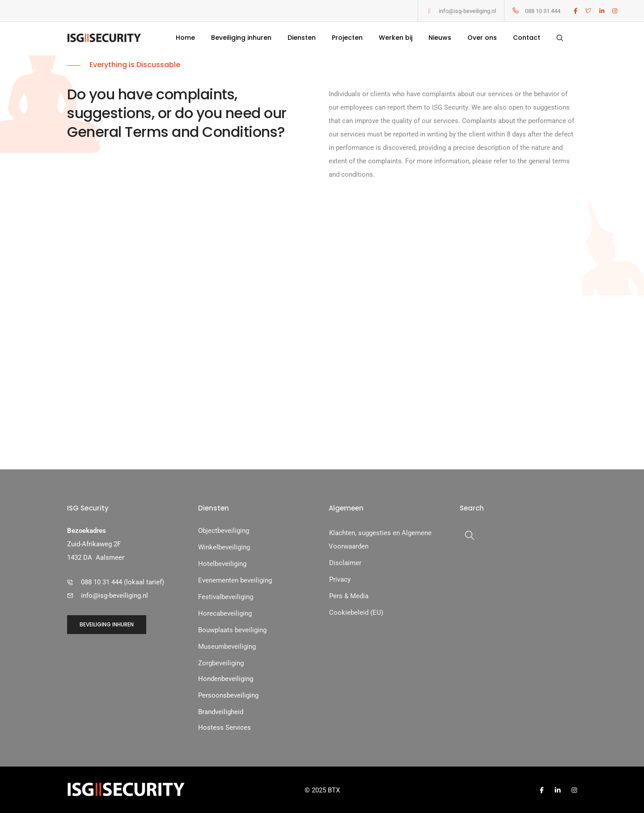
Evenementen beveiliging (235, 580)
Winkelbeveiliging (224, 547)
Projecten (347, 38)
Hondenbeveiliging (226, 678)
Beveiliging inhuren (241, 38)
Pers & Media (349, 596)
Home (185, 38)
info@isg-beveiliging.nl (467, 11)
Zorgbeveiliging (221, 663)
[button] (108, 322)
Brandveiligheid (221, 711)
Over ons (482, 38)
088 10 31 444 (543, 11)
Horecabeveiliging (225, 613)
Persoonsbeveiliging (228, 695)
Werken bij (396, 38)
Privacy (340, 579)
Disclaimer (345, 562)
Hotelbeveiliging (222, 563)
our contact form (312, 297)
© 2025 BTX (322, 790)
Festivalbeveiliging (226, 596)
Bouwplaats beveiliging (232, 630)
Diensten (302, 38)
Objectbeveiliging (224, 530)
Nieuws (440, 38)
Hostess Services (225, 727)
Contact (527, 38)
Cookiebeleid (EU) (356, 612)
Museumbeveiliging (227, 646)
